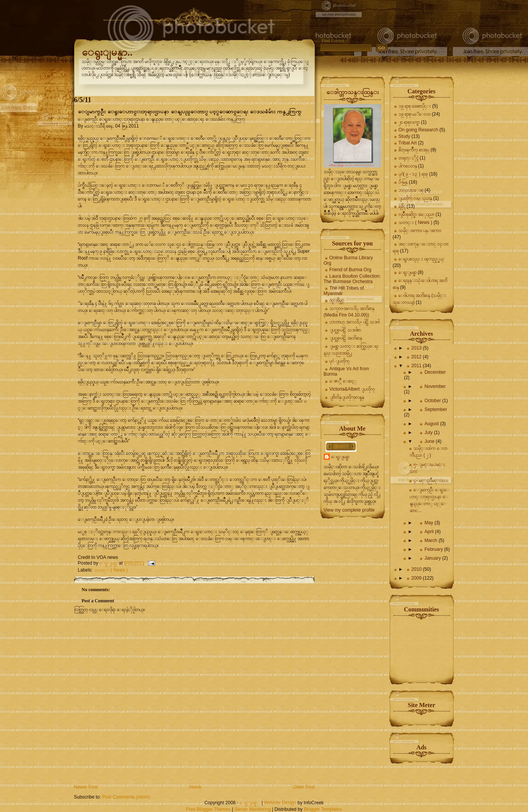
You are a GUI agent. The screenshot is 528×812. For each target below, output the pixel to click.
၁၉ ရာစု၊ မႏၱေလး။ (415, 114)
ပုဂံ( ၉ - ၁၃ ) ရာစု (413, 174)
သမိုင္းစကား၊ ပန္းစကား (420, 230)
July (429, 433)
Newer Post (86, 787)
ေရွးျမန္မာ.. (107, 52)
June (430, 441)
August (432, 424)
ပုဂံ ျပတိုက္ (339, 361)
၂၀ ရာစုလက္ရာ (409, 122)
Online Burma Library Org (348, 260)
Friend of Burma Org (350, 270)
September (436, 409)
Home (195, 787)
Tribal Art (408, 143)
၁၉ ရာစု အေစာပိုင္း (415, 106)
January (433, 558)
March (431, 540)
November (435, 386)
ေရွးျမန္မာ (340, 457)
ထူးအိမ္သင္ (337, 300)
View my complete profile (349, 510)
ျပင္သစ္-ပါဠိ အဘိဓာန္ (346, 338)
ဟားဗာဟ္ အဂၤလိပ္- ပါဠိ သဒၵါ (355, 322)
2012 (417, 357)
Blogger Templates (323, 809)
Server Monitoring (252, 809)
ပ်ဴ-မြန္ (403, 182)
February (434, 549)
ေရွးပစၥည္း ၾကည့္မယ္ (421, 259)
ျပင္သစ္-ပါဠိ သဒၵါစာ (345, 330)
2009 (417, 578)
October (433, 401)
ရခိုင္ (402, 206)
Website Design (280, 803)
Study (405, 136)
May (429, 523)
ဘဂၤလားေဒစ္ (411, 190)
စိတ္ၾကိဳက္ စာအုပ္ (414, 150)
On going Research (418, 130)
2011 (417, 366)
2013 (417, 348)
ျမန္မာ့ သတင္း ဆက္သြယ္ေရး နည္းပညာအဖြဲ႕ (351, 350)
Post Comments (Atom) (126, 797)
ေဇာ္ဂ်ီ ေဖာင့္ (343, 381)
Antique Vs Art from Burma (346, 371)
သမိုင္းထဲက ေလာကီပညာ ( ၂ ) (429, 452)
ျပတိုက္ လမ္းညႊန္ (415, 198)
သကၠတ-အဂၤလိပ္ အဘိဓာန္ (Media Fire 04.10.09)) (349, 312)
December (435, 372)
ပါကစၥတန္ (408, 166)
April (430, 532)
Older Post (304, 787)
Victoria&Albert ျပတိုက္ (352, 389)
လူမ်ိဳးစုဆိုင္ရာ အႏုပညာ (416, 214)
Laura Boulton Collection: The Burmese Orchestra (352, 279)
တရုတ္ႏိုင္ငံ (409, 158)
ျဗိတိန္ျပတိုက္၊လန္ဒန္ (347, 397)
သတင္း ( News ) (111, 570)
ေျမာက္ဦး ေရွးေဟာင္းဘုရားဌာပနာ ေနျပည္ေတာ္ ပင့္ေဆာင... (429, 500)
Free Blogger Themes (208, 809)
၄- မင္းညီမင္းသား (431, 481)
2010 (417, 569)
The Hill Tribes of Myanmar (344, 291)
